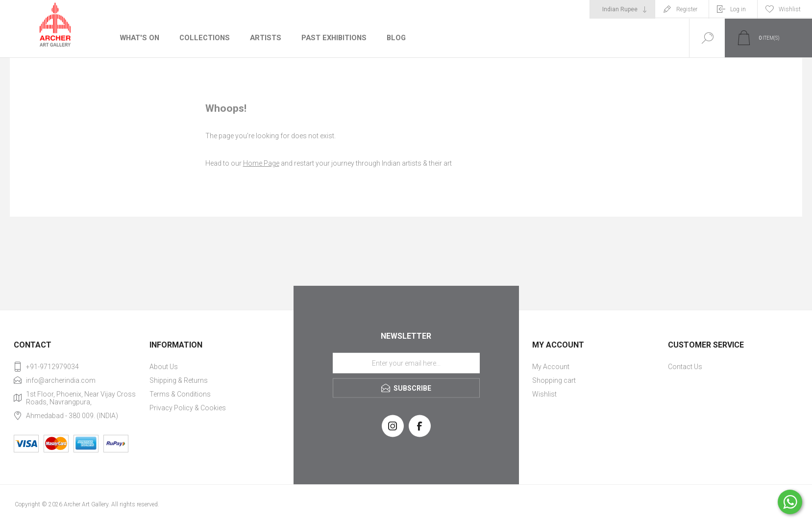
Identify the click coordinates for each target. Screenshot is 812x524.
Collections (203, 38)
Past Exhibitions (331, 38)
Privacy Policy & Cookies (188, 408)
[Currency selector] (622, 9)
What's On (139, 38)
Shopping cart (554, 380)
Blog (392, 38)
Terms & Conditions (180, 394)
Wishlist (544, 394)
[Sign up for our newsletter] (406, 363)
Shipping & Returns (179, 380)
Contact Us (685, 367)
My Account (551, 367)
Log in (738, 9)
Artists (263, 38)
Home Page (261, 163)
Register (687, 9)
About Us (164, 367)
